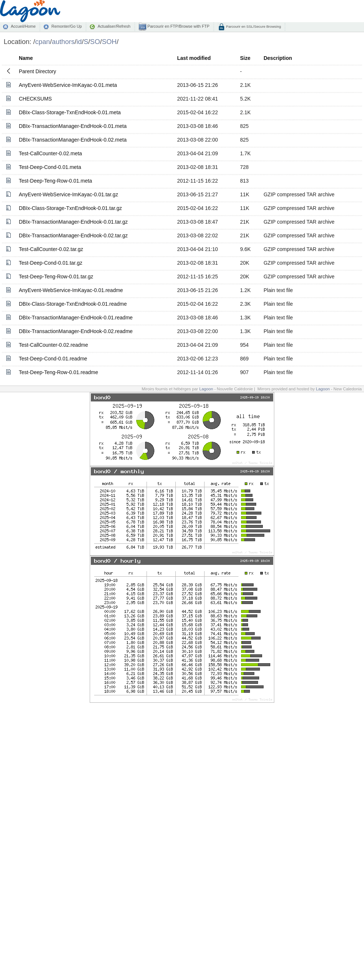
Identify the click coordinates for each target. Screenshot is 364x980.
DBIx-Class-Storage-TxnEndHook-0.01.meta (70, 112)
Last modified (194, 58)
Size (245, 58)
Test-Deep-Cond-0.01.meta (50, 167)
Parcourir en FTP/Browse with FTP (178, 26)
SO (95, 42)
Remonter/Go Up (66, 26)
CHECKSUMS (35, 99)
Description (278, 58)
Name (26, 58)
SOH (109, 42)
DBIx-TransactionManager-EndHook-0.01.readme (76, 318)
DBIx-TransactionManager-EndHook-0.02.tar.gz (73, 235)
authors (63, 42)
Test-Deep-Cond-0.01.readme (53, 359)
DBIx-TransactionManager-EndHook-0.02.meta (73, 140)
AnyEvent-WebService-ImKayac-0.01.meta (68, 85)
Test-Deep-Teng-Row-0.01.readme (59, 372)
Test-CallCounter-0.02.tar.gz (51, 249)
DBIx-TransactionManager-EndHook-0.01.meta (73, 126)
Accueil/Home (23, 26)
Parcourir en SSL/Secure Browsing (253, 26)
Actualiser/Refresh (114, 26)
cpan (42, 42)
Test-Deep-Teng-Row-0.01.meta (55, 181)
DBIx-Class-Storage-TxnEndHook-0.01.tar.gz (70, 208)
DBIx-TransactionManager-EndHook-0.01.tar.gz (73, 222)
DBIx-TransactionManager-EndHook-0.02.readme (76, 331)
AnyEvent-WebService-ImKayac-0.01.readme (71, 290)
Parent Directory (37, 71)
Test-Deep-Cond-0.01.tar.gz (51, 263)
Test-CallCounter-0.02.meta (50, 153)
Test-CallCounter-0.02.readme (54, 345)
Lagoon (206, 389)
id (79, 42)
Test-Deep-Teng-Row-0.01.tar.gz (56, 277)
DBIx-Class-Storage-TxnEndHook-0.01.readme (73, 304)
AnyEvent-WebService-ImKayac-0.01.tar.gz (68, 194)
